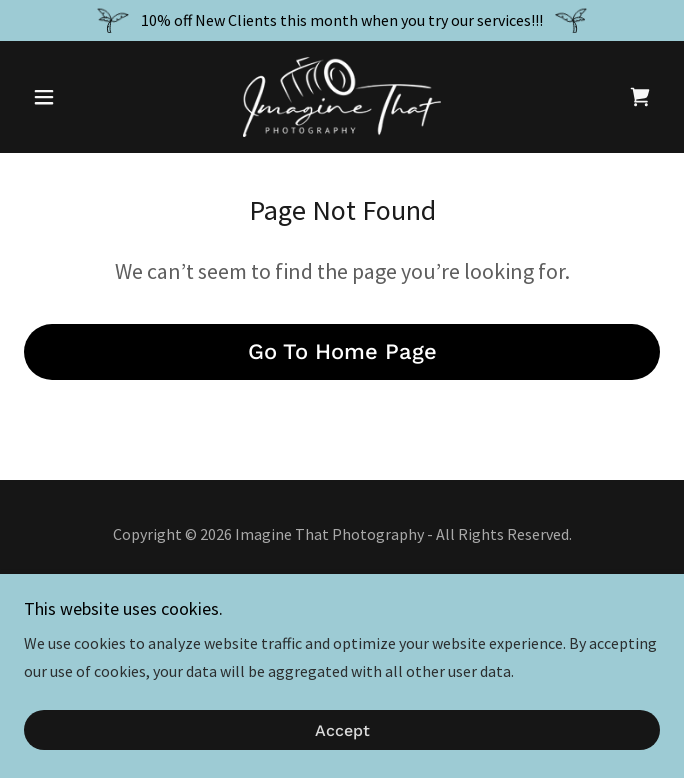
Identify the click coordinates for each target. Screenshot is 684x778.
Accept (342, 730)
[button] (71, 97)
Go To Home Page (342, 351)
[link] (341, 97)
